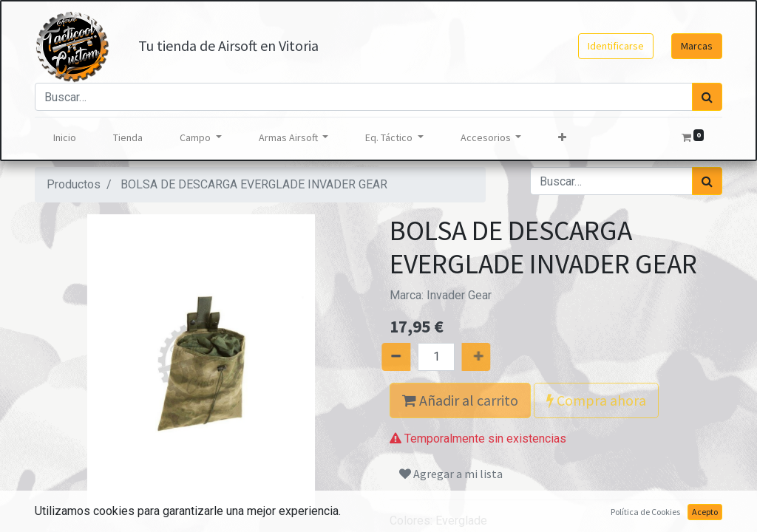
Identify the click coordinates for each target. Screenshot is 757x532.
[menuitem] (65, 138)
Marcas (697, 46)
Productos (74, 184)
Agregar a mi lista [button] (451, 474)
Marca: (441, 295)
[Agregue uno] (491, 357)
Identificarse (616, 46)
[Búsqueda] (707, 97)
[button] (562, 138)
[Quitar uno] (380, 357)
